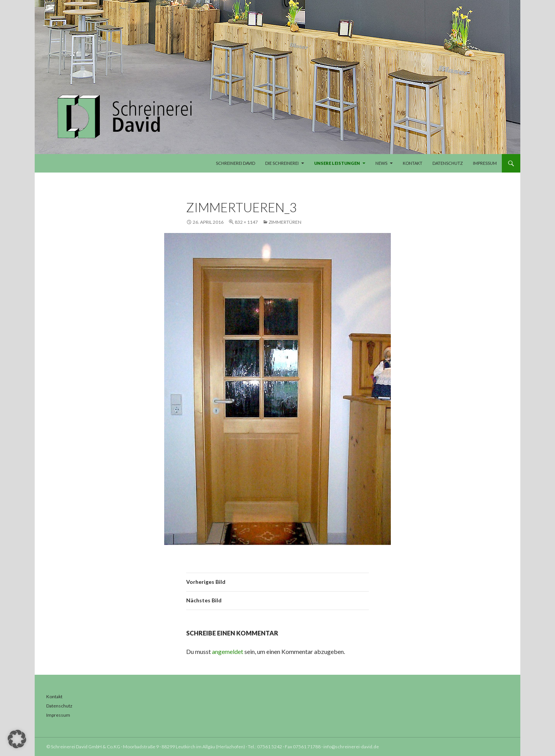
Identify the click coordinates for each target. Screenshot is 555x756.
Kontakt (413, 163)
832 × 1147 (246, 222)
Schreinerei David (235, 163)
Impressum (485, 163)
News (381, 163)
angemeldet (228, 651)
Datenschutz (448, 163)
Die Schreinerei (282, 163)
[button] (17, 739)
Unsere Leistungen (337, 163)
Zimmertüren (285, 222)
